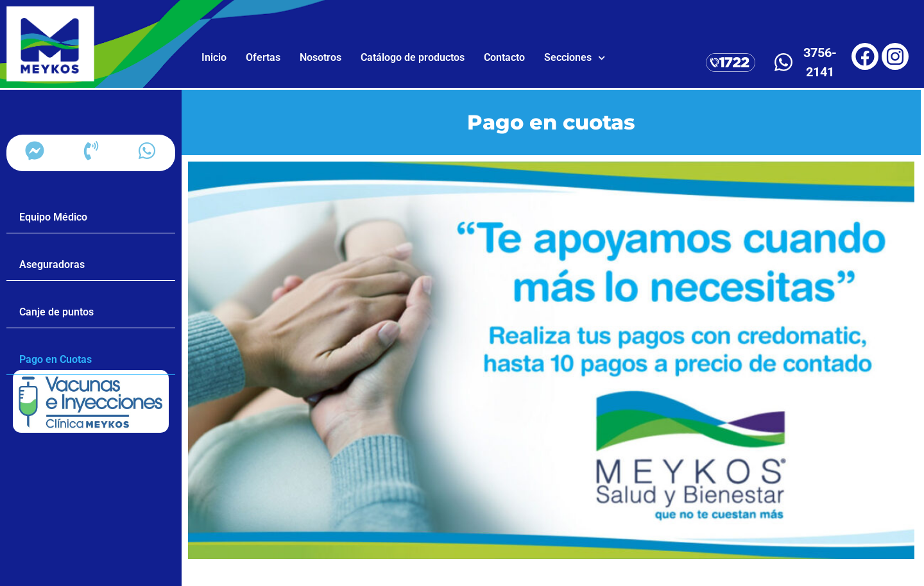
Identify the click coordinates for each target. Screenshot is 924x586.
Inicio (214, 57)
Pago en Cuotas (56, 359)
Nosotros (321, 57)
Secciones (575, 58)
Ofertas (263, 57)
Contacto (504, 57)
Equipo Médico (53, 217)
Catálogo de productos (413, 57)
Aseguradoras (52, 264)
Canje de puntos (56, 312)
